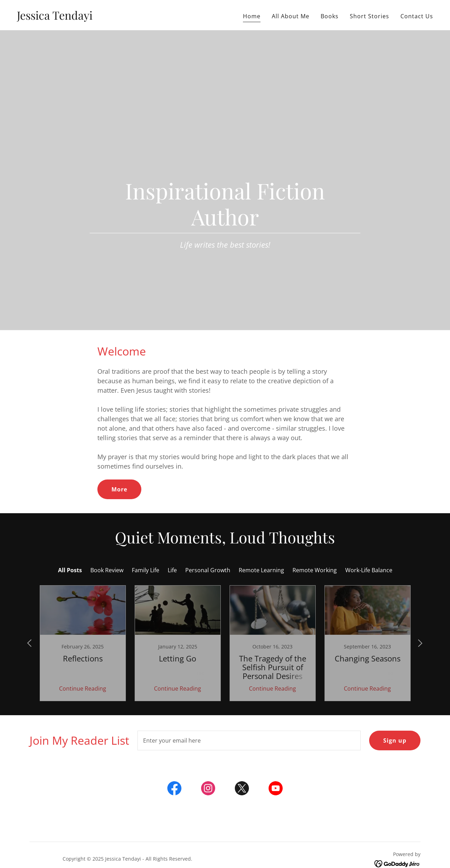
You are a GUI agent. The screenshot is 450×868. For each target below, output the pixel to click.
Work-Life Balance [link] (369, 570)
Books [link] (330, 16)
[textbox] (249, 740)
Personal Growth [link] (208, 570)
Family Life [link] (146, 570)
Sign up (395, 740)
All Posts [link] (70, 570)
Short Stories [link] (369, 16)
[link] (55, 18)
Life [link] (172, 570)
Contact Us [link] (417, 16)
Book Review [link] (107, 570)
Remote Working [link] (315, 570)
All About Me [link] (291, 16)
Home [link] (252, 16)
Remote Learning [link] (261, 570)
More (119, 489)
